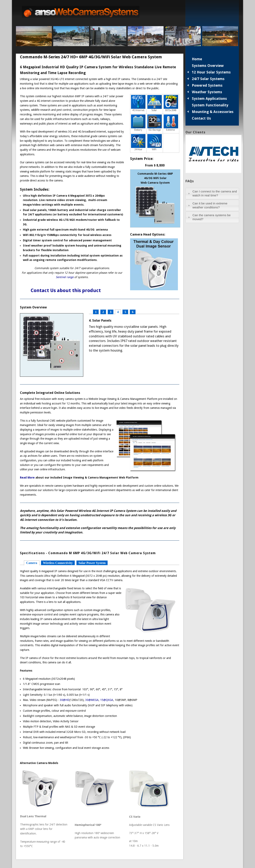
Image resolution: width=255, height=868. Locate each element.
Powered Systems (207, 85)
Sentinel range (65, 277)
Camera (32, 563)
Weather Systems (207, 92)
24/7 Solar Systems (208, 79)
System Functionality (210, 105)
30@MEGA (92, 700)
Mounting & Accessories (213, 112)
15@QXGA (107, 700)
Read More (27, 478)
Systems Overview (208, 66)
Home (197, 59)
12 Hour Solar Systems (211, 72)
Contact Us (201, 118)
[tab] (212, 194)
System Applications (209, 99)
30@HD (65, 700)
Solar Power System (92, 563)
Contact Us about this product (60, 290)
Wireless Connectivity (58, 563)
